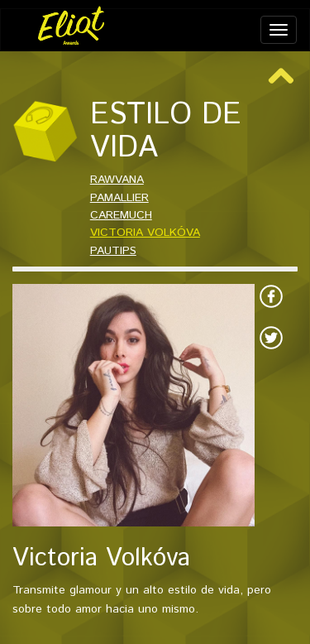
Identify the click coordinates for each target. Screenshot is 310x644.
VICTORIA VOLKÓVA (145, 233)
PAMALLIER (119, 198)
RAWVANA (117, 180)
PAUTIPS (113, 251)
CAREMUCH (121, 215)
